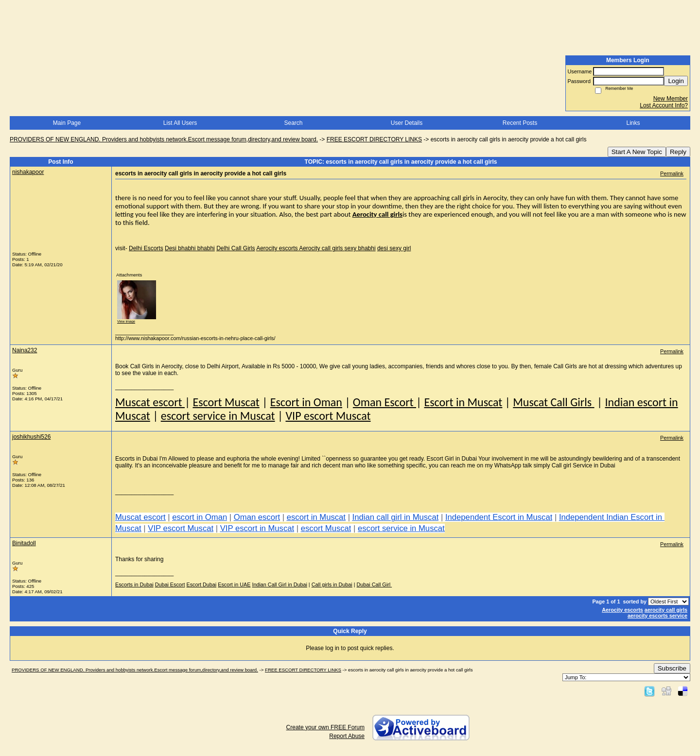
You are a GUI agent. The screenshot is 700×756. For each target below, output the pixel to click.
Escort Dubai (201, 584)
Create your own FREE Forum (325, 727)
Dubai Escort (170, 584)
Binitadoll (24, 543)
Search (293, 123)
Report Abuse (347, 736)
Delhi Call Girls (236, 248)
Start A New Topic (637, 152)
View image (126, 321)
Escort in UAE (234, 584)
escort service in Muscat (218, 416)
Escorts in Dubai (134, 584)
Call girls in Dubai (332, 584)
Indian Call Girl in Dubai (279, 584)
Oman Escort (385, 402)
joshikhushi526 (31, 437)
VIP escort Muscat (328, 416)
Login (676, 81)
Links (633, 123)
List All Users (180, 123)
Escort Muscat (226, 402)
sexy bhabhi (360, 248)
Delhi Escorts (146, 248)
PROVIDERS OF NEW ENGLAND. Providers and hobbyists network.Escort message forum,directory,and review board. (164, 139)
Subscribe (672, 668)
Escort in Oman (306, 402)
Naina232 (25, 350)
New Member (671, 99)
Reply (678, 152)
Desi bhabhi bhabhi (190, 248)
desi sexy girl (394, 248)
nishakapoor (28, 172)
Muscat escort (150, 402)
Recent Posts (520, 123)
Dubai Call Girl (375, 584)
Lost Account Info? (664, 105)
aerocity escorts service (657, 616)
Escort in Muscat (463, 402)
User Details (407, 123)
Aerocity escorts (278, 248)
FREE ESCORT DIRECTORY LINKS (374, 139)
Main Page (67, 123)
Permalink (672, 173)
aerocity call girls (666, 610)
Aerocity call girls (322, 248)
